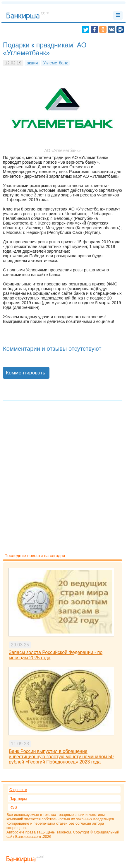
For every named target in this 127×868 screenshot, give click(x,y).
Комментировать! (26, 373)
